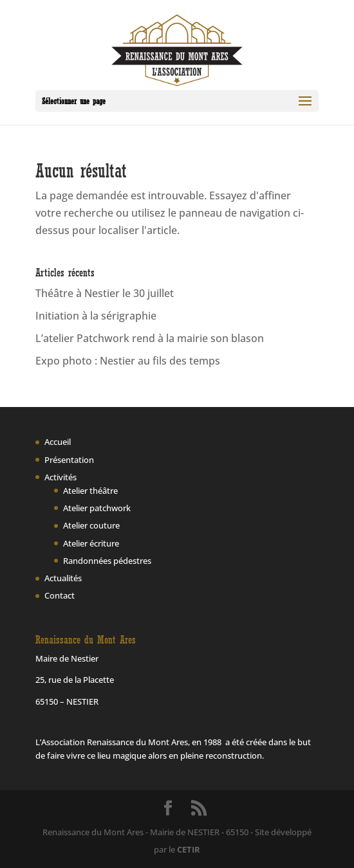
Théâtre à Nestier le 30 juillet (105, 293)
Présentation (69, 460)
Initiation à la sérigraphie (96, 316)
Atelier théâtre (90, 491)
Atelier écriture (91, 543)
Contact (60, 595)
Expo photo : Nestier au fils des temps (128, 361)
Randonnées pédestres (107, 561)
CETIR (189, 849)
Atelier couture (91, 525)
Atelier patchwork (97, 508)
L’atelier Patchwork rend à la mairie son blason (150, 338)
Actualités (63, 578)
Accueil (58, 442)
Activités (61, 477)
